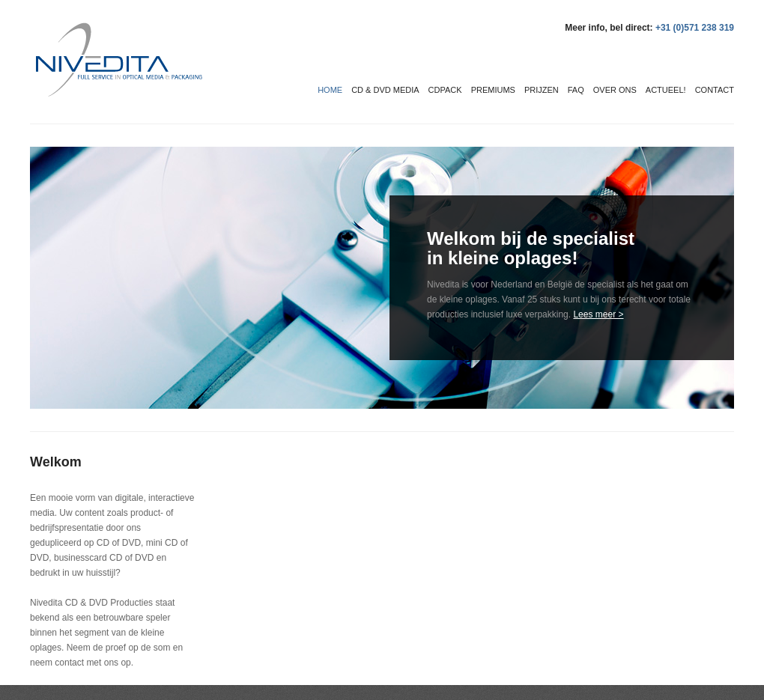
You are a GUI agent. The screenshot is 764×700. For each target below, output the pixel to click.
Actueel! (666, 90)
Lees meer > (598, 314)
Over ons (615, 90)
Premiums (493, 90)
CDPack (445, 90)
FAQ (576, 90)
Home (330, 90)
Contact (715, 90)
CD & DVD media (385, 90)
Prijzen (542, 90)
